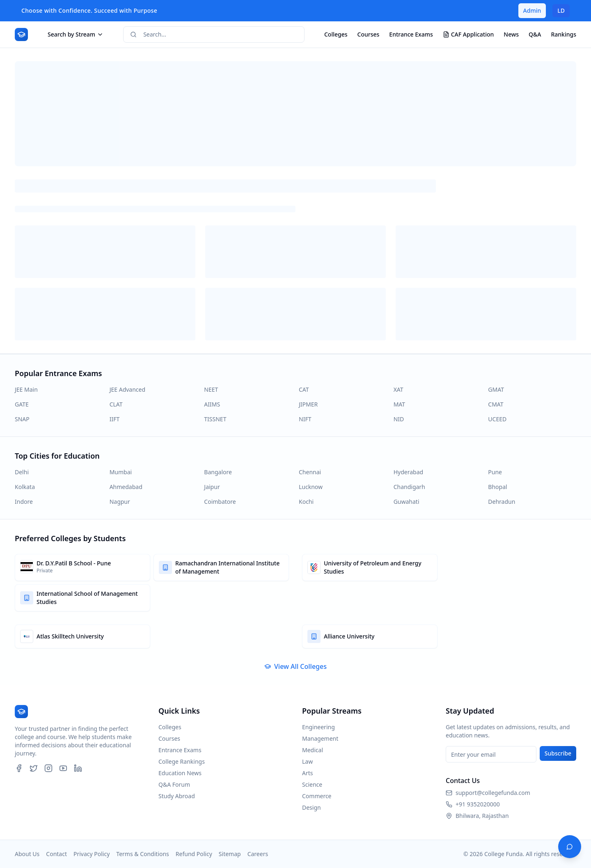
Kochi (306, 502)
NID (399, 419)
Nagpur (120, 502)
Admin (532, 10)
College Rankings (182, 761)
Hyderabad (408, 472)
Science (312, 784)
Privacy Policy (92, 854)
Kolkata (25, 487)
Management (320, 738)
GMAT (496, 389)
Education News (180, 773)
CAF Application (468, 34)
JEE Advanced (127, 389)
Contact (56, 854)
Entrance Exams (411, 34)
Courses (369, 34)
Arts (308, 773)
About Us (27, 854)
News (511, 34)
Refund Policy (194, 854)
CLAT (116, 404)
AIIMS (212, 404)
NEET (211, 389)
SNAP (22, 419)
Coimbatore (220, 502)
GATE (22, 404)
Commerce (317, 796)
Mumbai (121, 472)
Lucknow (311, 487)
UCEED (497, 419)
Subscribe (558, 753)
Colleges (336, 34)
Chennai (310, 472)
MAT (399, 404)
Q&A (535, 34)
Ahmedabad (126, 487)
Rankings (564, 34)
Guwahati (407, 502)
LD (561, 10)
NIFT (305, 419)
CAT (304, 389)
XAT (399, 389)
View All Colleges (295, 666)
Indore (24, 502)
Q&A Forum (174, 784)
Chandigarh (409, 487)
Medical (313, 750)
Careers (258, 854)
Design (312, 807)
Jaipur (212, 487)
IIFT (115, 419)
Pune (495, 472)
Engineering (318, 727)
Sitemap (230, 854)
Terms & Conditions (143, 854)
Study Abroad (177, 796)
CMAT (496, 404)
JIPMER (308, 404)
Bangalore (218, 472)
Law (307, 761)
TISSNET (215, 419)
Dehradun (502, 502)
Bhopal (497, 487)
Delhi (22, 472)
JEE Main (26, 389)
